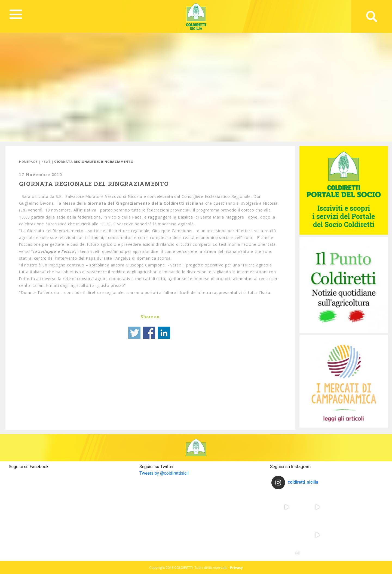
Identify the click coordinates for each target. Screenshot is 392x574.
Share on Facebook (149, 333)
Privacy (236, 567)
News (46, 162)
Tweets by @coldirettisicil (164, 473)
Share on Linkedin (164, 333)
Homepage (28, 162)
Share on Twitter (134, 333)
